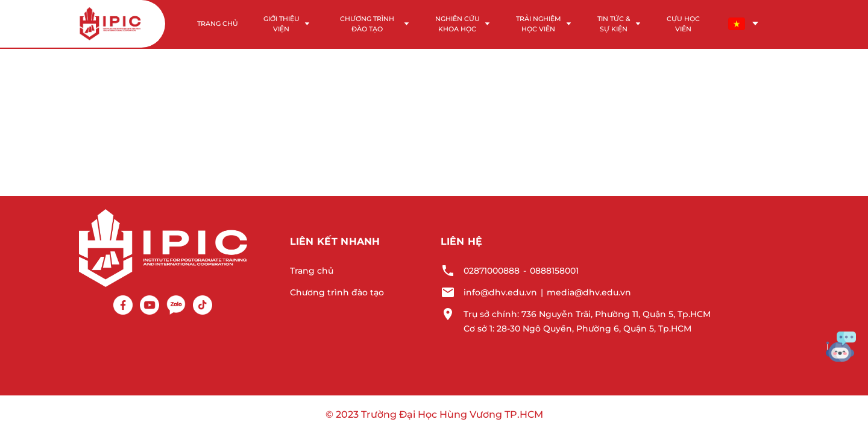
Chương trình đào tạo (337, 292)
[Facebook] (123, 305)
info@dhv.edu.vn (500, 292)
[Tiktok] (203, 305)
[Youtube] (149, 305)
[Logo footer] (163, 247)
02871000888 (492, 271)
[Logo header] (110, 24)
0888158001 (554, 271)
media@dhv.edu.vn (589, 292)
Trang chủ (312, 271)
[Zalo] (176, 305)
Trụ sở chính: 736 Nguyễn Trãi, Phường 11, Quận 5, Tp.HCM (587, 314)
